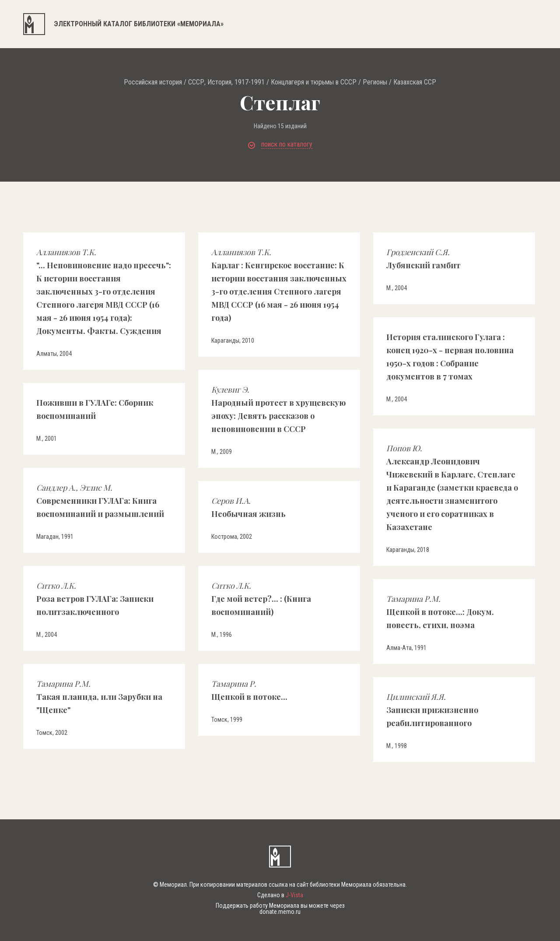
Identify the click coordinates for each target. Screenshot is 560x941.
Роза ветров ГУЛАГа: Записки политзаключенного (95, 599)
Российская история (153, 82)
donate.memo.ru (280, 912)
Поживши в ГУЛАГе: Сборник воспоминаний (95, 409)
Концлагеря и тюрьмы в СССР (314, 82)
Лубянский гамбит (423, 259)
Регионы (375, 82)
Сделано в (280, 895)
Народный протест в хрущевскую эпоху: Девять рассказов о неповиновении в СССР (278, 409)
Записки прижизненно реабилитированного (432, 710)
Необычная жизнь (248, 507)
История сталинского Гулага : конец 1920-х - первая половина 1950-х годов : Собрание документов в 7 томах (450, 357)
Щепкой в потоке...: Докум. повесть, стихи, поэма (440, 612)
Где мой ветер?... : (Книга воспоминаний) (261, 599)
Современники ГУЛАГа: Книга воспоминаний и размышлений (100, 501)
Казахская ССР (415, 82)
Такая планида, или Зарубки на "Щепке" (99, 697)
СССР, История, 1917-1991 (226, 82)
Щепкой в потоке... (249, 690)
